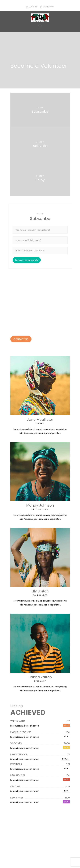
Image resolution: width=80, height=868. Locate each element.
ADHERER (33, 7)
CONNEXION (49, 7)
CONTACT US (21, 339)
